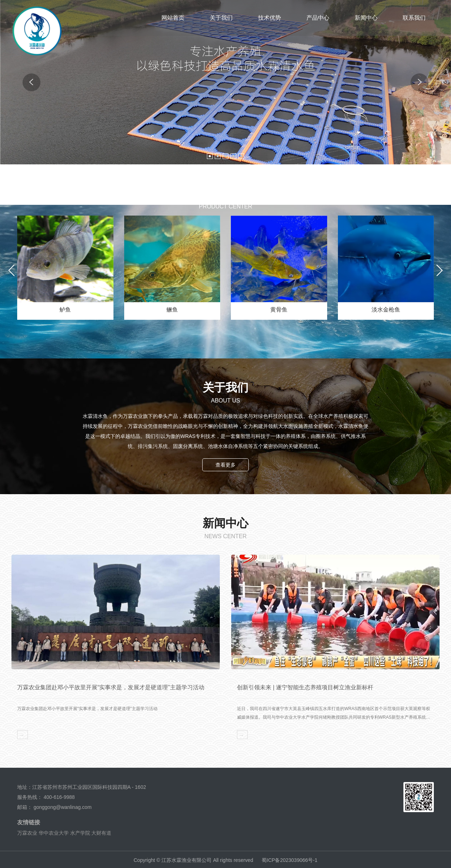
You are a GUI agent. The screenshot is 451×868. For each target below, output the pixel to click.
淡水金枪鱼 (386, 310)
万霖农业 (27, 832)
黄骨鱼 (279, 310)
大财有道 (101, 832)
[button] (210, 156)
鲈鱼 (65, 310)
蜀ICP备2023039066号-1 (290, 859)
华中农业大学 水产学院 (64, 832)
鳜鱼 (172, 310)
